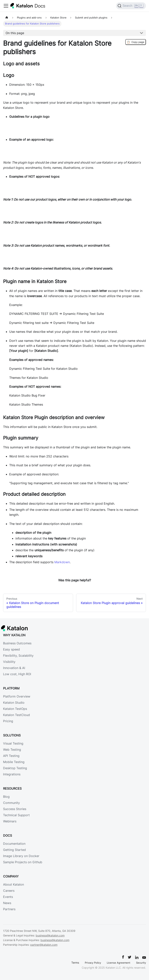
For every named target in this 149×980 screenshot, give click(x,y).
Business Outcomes (17, 643)
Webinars (10, 821)
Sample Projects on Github (23, 862)
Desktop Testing (15, 768)
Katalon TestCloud (16, 715)
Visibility (9, 662)
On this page (15, 33)
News (7, 903)
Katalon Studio (14, 703)
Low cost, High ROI (17, 674)
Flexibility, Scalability (18, 656)
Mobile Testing (14, 762)
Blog (6, 797)
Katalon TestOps (15, 709)
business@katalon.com (50, 935)
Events (8, 897)
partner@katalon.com (44, 945)
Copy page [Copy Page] (136, 42)
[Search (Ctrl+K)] (131, 6)
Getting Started (14, 850)
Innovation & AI (14, 668)
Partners (9, 909)
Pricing (8, 721)
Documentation (14, 844)
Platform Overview (17, 696)
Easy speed (11, 649)
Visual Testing (13, 743)
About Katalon (13, 884)
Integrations (12, 774)
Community (11, 803)
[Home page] (7, 18)
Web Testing (12, 750)
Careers (9, 891)
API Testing (11, 756)
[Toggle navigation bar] (6, 6)
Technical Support (16, 815)
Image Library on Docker (21, 856)
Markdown (62, 562)
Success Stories (15, 809)
